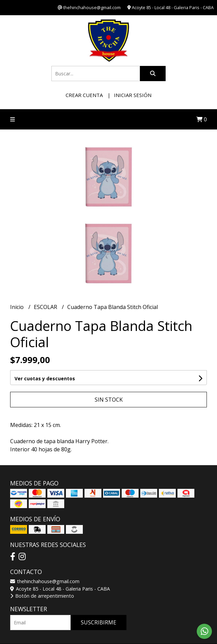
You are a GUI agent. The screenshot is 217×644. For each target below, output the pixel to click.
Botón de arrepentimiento (42, 596)
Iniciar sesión (133, 95)
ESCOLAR (46, 307)
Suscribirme (99, 622)
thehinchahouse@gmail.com (45, 581)
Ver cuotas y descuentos (45, 378)
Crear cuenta (84, 95)
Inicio (18, 307)
